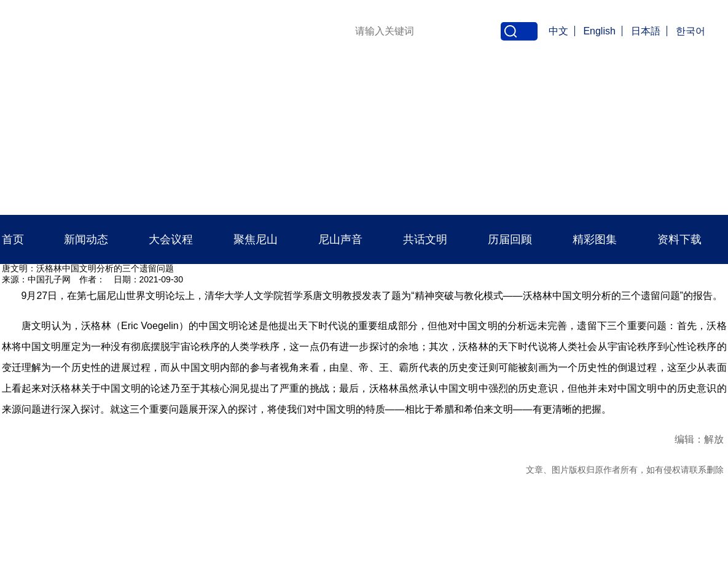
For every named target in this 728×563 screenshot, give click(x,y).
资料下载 (679, 239)
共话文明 (425, 239)
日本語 (646, 31)
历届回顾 (510, 239)
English (599, 31)
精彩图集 (595, 239)
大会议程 (171, 239)
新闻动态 (86, 239)
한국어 (691, 31)
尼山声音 (340, 239)
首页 (13, 239)
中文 (558, 31)
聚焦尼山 (256, 239)
